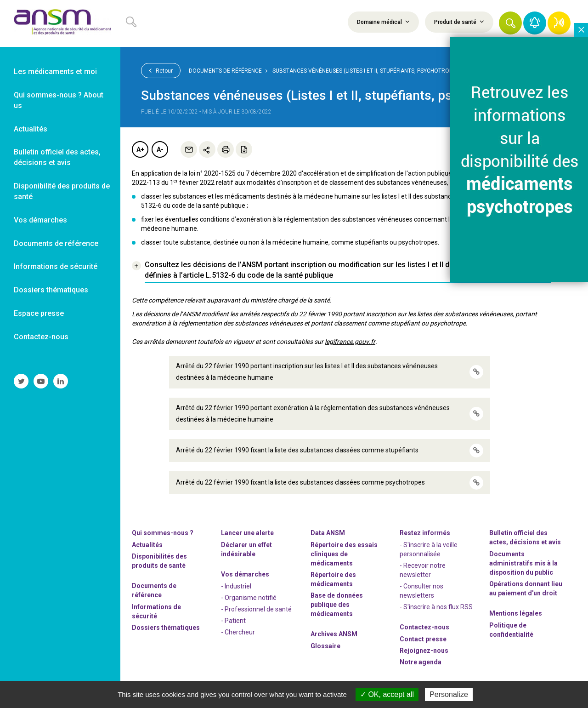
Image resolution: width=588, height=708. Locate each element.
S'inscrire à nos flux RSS (438, 607)
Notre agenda (421, 662)
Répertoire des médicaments (333, 579)
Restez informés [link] (425, 533)
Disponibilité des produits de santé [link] (62, 191)
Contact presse (423, 639)
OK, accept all (387, 694)
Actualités (147, 545)
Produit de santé (459, 22)
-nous (424, 651)
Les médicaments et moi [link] (55, 71)
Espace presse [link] (39, 313)
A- (160, 149)
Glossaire (325, 646)
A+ (140, 149)
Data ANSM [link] (328, 533)
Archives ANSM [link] (334, 634)
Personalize (449, 694)
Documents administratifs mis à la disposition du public (523, 563)
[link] (60, 23)
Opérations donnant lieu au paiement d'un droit (526, 588)
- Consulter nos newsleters (421, 591)
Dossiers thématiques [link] (51, 290)
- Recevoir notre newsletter (423, 570)
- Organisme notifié (249, 598)
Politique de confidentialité (511, 630)
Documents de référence (225, 71)
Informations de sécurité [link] (56, 266)
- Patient (233, 621)
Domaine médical (383, 22)
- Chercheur (238, 632)
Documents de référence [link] (56, 243)
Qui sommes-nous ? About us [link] (59, 100)
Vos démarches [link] (40, 220)
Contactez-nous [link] (41, 337)
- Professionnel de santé (256, 609)
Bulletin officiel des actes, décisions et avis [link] (57, 157)
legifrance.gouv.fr (350, 342)
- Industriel (236, 586)
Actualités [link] (31, 129)
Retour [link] (161, 70)
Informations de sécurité (156, 611)
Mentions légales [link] (516, 613)
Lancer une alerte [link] (247, 533)
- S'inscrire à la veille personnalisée (429, 549)
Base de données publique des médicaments (337, 605)
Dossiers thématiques (166, 628)
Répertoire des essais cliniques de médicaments (344, 554)
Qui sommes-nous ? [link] (163, 533)
